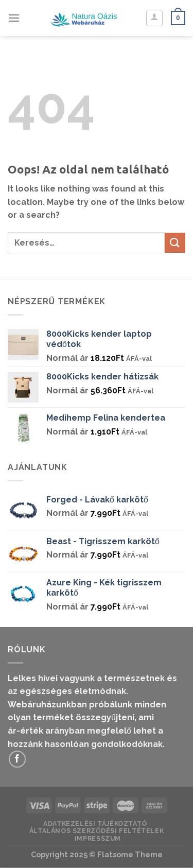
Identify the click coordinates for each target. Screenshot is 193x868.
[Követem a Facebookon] (17, 759)
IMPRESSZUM (98, 838)
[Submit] (175, 243)
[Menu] (14, 18)
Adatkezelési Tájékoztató (95, 823)
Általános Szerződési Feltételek (97, 831)
